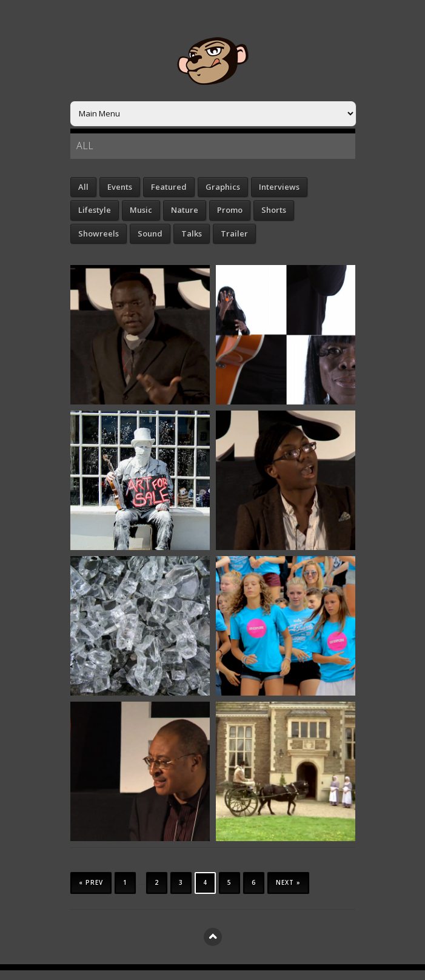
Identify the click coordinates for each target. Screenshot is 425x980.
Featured (169, 187)
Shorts (274, 210)
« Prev (91, 882)
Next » (288, 882)
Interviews (279, 187)
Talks (192, 233)
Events (120, 187)
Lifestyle (95, 210)
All (83, 187)
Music (141, 210)
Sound (150, 233)
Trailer (234, 233)
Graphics (223, 187)
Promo (230, 210)
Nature (185, 210)
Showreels (99, 233)
